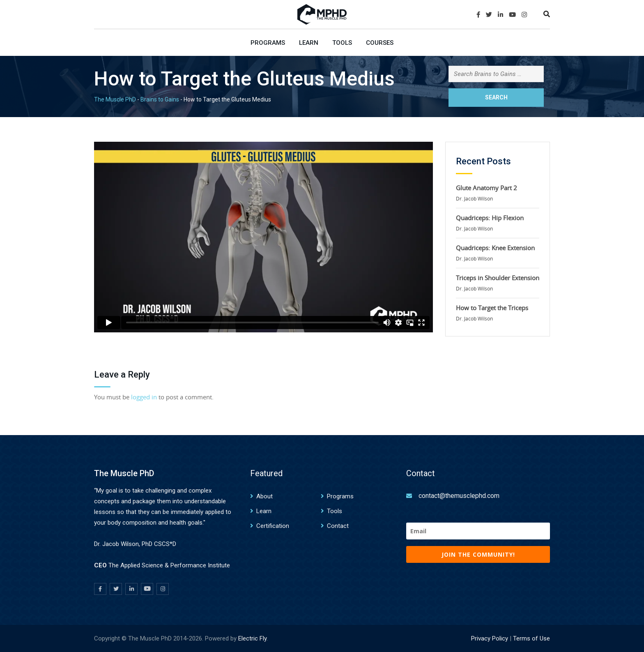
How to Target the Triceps (492, 308)
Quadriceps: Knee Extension (495, 248)
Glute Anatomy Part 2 (486, 188)
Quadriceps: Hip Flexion (490, 218)
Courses (380, 43)
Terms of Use (531, 638)
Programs (268, 43)
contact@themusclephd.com (459, 496)
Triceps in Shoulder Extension (498, 278)
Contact (338, 526)
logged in (144, 397)
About (264, 496)
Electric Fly (252, 638)
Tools (342, 43)
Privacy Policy (490, 638)
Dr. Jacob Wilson (474, 198)
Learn (309, 43)
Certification (273, 526)
